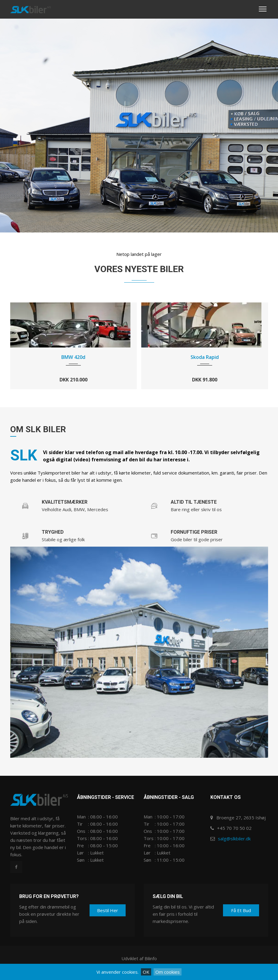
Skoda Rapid (205, 357)
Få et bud (241, 910)
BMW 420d (73, 357)
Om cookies (168, 972)
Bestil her (108, 910)
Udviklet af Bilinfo (139, 958)
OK (146, 972)
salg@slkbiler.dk (234, 839)
